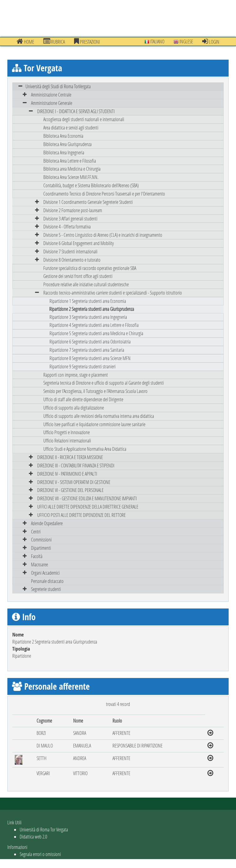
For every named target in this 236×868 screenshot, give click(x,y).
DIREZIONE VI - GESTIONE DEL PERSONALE (70, 490)
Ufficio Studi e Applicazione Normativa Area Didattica (85, 449)
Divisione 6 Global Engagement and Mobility (79, 243)
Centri (36, 531)
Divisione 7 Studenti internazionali (70, 251)
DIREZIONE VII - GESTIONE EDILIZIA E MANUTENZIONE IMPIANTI (87, 498)
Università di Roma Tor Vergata (44, 829)
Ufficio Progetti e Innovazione (67, 432)
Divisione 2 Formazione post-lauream (73, 210)
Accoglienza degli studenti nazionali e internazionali (84, 119)
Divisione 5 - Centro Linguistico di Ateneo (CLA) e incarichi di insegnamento (103, 235)
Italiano (154, 41)
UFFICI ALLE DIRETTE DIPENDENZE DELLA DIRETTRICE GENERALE (88, 507)
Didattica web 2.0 (33, 836)
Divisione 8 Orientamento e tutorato (72, 260)
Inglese (183, 41)
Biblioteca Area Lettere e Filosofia (70, 161)
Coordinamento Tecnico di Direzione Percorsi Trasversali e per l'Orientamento (104, 194)
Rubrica (54, 42)
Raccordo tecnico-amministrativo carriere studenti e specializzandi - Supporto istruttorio (113, 293)
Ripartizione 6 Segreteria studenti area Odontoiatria (90, 341)
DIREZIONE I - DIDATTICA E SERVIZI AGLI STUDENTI (76, 111)
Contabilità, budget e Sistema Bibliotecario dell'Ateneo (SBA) (91, 185)
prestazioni (87, 42)
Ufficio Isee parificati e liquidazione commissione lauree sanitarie (94, 424)
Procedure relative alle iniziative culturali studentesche (86, 284)
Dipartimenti (41, 548)
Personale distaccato (47, 581)
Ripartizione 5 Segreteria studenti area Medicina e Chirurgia (96, 333)
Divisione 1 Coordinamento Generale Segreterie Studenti (88, 202)
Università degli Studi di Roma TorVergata (58, 86)
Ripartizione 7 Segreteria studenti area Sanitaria (87, 350)
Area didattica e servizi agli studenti (71, 127)
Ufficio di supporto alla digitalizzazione (74, 408)
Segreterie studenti (46, 589)
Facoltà (37, 556)
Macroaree (39, 564)
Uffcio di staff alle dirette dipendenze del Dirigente (83, 399)
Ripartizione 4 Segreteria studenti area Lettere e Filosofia (94, 325)
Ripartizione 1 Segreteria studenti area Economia (88, 301)
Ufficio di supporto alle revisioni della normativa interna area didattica (99, 416)
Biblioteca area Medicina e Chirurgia (72, 169)
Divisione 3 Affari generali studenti (70, 218)
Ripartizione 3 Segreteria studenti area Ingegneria (88, 317)
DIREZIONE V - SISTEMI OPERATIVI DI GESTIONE (74, 482)
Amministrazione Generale (52, 103)
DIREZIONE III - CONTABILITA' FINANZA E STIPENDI (76, 465)
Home (25, 42)
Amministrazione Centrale (51, 95)
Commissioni (41, 539)
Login (211, 42)
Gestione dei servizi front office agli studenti (78, 276)
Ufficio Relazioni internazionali (67, 440)
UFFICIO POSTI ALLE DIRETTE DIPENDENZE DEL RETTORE (81, 515)
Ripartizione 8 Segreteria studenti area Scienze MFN (90, 358)
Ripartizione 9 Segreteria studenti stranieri (83, 366)
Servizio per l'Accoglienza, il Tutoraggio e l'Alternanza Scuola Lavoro (95, 391)
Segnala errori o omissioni (40, 854)
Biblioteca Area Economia (63, 136)
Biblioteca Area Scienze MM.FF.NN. (71, 177)
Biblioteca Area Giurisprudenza (67, 144)
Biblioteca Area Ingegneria (64, 152)
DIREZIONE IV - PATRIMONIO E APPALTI (67, 474)
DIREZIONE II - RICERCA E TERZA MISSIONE (70, 457)
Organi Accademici (45, 573)
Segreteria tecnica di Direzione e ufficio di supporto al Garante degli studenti (104, 383)
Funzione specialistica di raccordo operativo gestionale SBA (90, 268)
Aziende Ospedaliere (47, 523)
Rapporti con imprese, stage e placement (76, 375)
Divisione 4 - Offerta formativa (67, 226)
